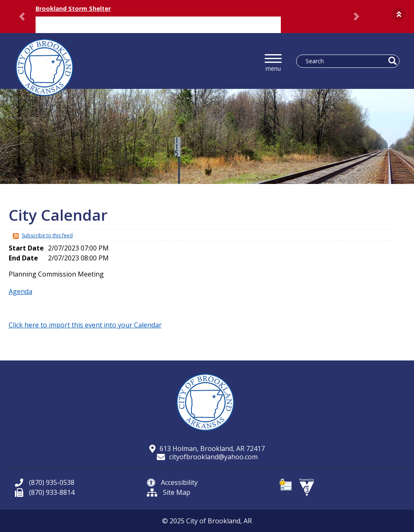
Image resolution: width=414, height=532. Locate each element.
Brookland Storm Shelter (73, 8)
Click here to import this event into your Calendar (85, 325)
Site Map (169, 492)
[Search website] (344, 61)
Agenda (20, 291)
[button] (399, 14)
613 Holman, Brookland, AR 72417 (207, 449)
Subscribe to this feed (47, 235)
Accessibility (172, 482)
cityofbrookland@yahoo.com (207, 457)
